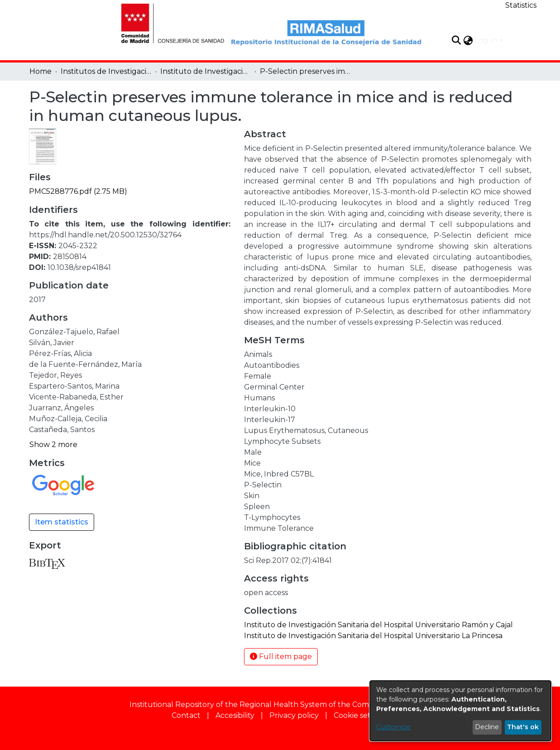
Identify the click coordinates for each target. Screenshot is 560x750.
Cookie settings (361, 715)
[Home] (168, 22)
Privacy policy (294, 715)
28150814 (70, 257)
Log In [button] (487, 41)
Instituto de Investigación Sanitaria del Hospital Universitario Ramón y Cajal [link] (206, 71)
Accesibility (235, 715)
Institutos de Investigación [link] (106, 71)
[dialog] (460, 711)
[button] (457, 40)
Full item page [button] (281, 656)
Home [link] (41, 71)
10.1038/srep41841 (79, 267)
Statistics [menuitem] (521, 5)
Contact (186, 715)
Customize (393, 727)
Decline (487, 727)
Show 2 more (53, 445)
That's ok (523, 727)
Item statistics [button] (62, 522)
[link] (78, 191)
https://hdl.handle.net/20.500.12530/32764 (105, 235)
